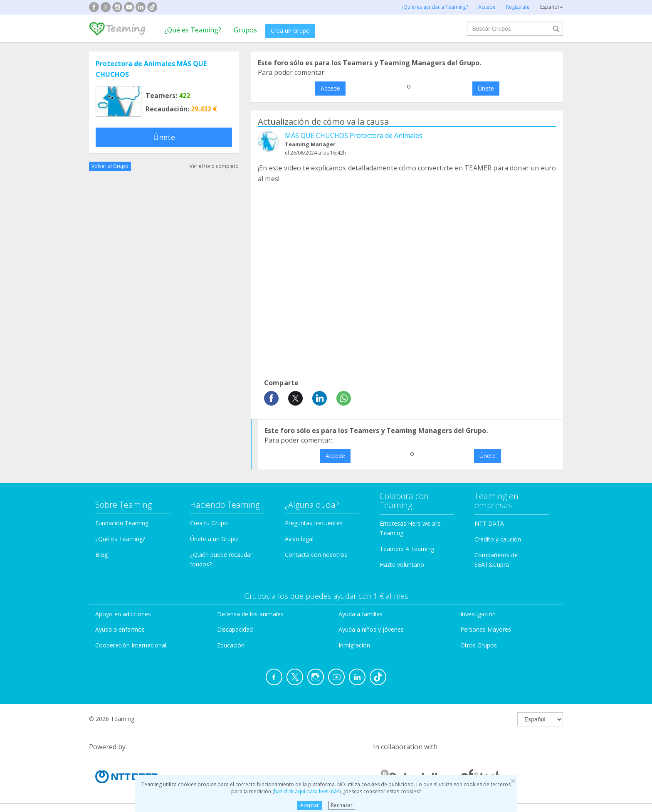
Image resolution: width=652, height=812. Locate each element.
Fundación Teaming (122, 523)
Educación (231, 645)
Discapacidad (235, 629)
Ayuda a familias (361, 614)
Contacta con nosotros (316, 555)
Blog (101, 555)
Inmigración (354, 645)
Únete (164, 137)
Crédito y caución (498, 539)
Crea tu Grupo (209, 523)
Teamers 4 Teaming (407, 549)
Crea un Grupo (290, 31)
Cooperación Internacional (131, 645)
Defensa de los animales (250, 614)
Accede (330, 88)
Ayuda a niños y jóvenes (371, 629)
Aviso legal (299, 539)
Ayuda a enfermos (120, 629)
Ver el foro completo (214, 166)
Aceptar (310, 805)
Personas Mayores (486, 629)
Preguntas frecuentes (314, 523)
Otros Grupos (479, 645)
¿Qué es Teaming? (193, 30)
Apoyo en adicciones (123, 614)
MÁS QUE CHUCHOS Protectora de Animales (354, 135)
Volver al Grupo (110, 166)
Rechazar (342, 805)
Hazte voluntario (402, 565)
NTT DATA (489, 523)
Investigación (478, 614)
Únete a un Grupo (214, 539)
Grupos (245, 30)
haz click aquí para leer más (307, 791)
